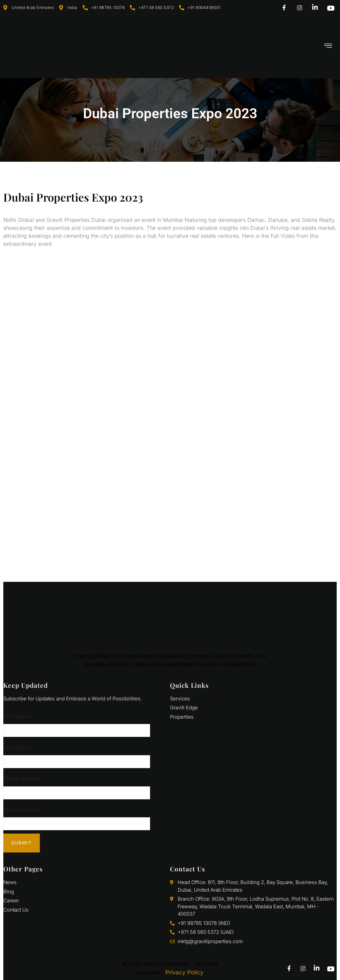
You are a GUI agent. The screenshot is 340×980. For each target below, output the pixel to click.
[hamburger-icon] (328, 46)
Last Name (17, 748)
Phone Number (22, 779)
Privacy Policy (184, 972)
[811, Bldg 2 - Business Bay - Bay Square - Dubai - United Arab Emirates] (170, 482)
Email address (21, 810)
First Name (17, 716)
